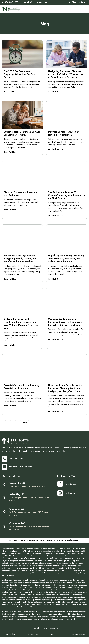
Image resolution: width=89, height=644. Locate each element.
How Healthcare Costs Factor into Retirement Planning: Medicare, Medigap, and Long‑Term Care (66, 390)
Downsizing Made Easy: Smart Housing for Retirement (64, 134)
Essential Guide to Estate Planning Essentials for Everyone (21, 389)
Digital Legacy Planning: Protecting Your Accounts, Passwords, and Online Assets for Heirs (66, 260)
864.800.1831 (10, 2)
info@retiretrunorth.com (38, 2)
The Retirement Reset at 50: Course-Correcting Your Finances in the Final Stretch (67, 196)
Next (25, 425)
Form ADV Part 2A (79, 641)
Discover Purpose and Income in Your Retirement (21, 195)
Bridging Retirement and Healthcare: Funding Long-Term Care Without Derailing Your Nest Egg (21, 325)
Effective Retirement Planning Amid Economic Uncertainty (22, 134)
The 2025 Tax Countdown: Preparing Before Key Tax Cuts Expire (19, 74)
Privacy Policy (8, 641)
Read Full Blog (11, 92)
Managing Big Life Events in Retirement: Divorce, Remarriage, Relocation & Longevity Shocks (65, 324)
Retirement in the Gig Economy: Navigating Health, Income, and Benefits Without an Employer (20, 260)
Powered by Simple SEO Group (44, 635)
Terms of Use (32, 641)
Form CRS (55, 641)
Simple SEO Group (74, 547)
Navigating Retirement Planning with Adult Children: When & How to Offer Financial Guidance (66, 74)
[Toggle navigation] (84, 9)
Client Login (77, 2)
